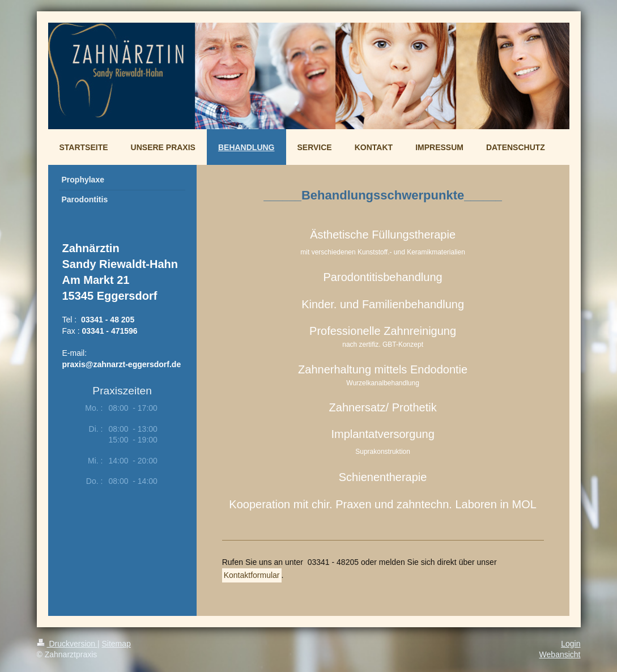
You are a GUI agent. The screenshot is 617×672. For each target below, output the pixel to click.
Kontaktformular (252, 575)
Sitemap (116, 644)
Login (571, 644)
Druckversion (67, 644)
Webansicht (560, 654)
